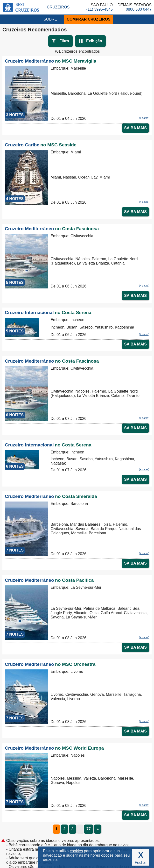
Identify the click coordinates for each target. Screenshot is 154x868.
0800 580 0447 (139, 9)
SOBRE (50, 19)
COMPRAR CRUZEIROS (88, 19)
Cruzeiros (58, 7)
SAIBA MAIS (135, 128)
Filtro (64, 41)
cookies (76, 851)
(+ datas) (144, 118)
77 (89, 829)
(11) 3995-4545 (100, 9)
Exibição (94, 41)
